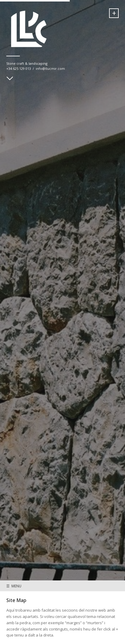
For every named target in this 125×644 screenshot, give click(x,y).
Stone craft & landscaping (27, 63)
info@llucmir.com (50, 68)
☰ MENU (14, 586)
